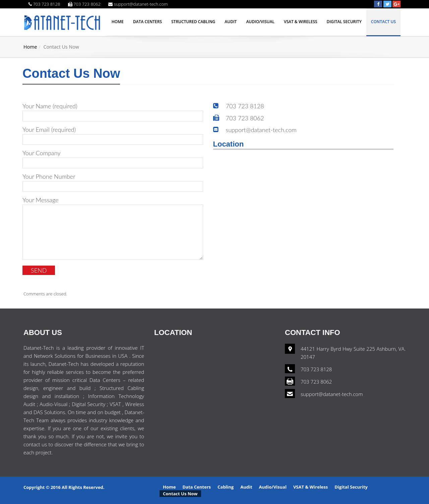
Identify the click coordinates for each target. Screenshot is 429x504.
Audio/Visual (260, 22)
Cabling (226, 487)
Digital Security (344, 22)
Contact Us (383, 22)
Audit (231, 22)
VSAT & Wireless (301, 22)
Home (118, 22)
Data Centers (147, 22)
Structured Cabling (193, 22)
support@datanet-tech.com (332, 394)
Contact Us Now (180, 494)
